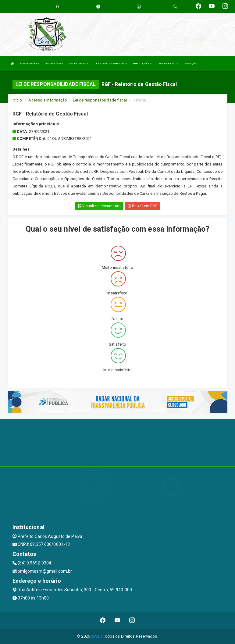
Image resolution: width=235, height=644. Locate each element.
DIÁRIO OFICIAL (168, 64)
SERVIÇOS (191, 64)
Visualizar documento (99, 206)
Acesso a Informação (48, 100)
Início (17, 100)
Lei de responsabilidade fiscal (100, 100)
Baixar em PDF (142, 206)
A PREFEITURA (30, 64)
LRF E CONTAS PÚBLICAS (111, 64)
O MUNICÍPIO (54, 64)
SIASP (96, 636)
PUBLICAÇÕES (142, 64)
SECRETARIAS (78, 64)
